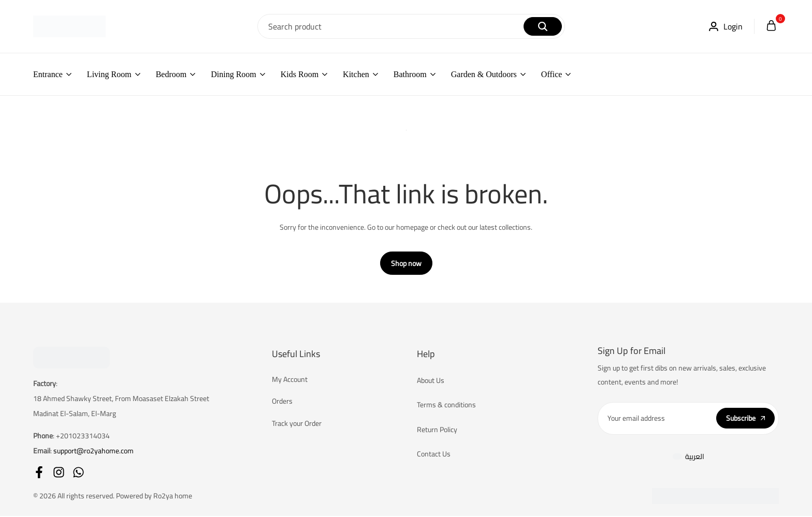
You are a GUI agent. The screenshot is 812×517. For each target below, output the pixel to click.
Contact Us (434, 455)
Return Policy (437, 431)
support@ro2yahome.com (93, 452)
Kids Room (300, 74)
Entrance (48, 74)
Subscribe (745, 419)
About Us (431, 381)
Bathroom (410, 74)
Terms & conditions (446, 406)
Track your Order (297, 424)
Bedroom (171, 74)
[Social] (39, 473)
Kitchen (356, 74)
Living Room (109, 74)
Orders (282, 402)
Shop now (406, 264)
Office (552, 74)
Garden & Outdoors (484, 74)
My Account (290, 380)
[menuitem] (688, 457)
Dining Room (234, 74)
